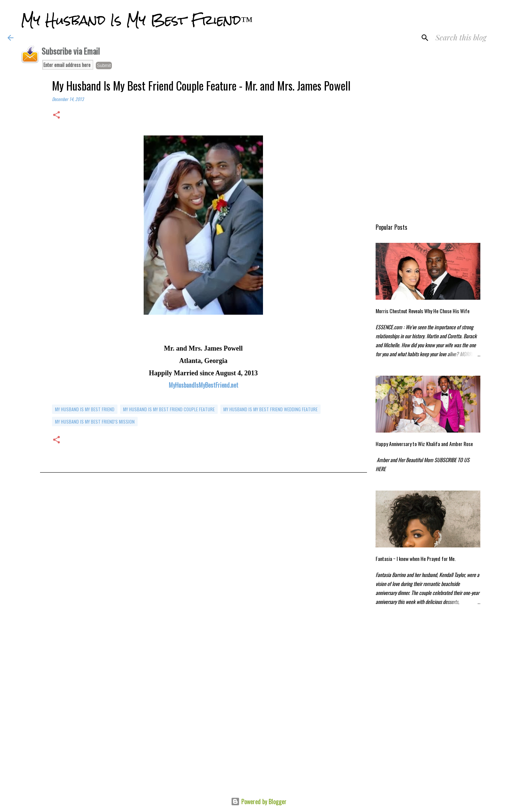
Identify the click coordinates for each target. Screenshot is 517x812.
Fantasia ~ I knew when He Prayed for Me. (416, 558)
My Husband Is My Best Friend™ (137, 20)
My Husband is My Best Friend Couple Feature (169, 409)
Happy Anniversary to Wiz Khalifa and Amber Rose (424, 444)
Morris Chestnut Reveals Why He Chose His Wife (423, 311)
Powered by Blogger (259, 802)
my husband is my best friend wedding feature (270, 409)
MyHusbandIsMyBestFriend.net (204, 385)
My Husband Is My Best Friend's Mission (95, 422)
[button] (56, 115)
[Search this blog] (472, 38)
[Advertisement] (204, 560)
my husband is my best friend (85, 409)
